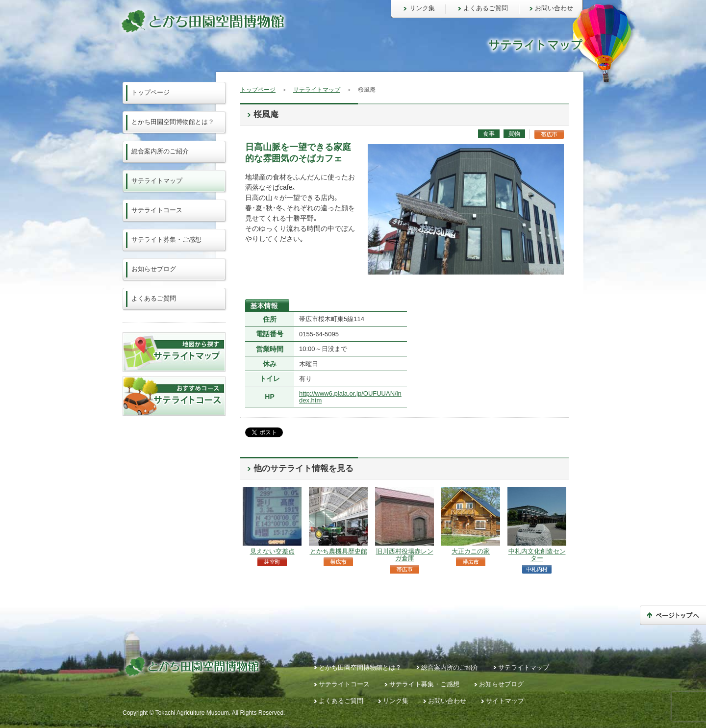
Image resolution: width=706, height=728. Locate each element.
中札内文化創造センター (537, 555)
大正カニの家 (471, 551)
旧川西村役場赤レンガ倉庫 (405, 555)
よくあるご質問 (486, 8)
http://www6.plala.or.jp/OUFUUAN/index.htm (350, 397)
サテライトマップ (317, 90)
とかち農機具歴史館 (339, 551)
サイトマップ (505, 701)
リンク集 (422, 8)
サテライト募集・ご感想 (166, 239)
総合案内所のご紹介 (160, 151)
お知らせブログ (154, 269)
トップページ (258, 90)
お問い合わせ (554, 8)
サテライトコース (157, 210)
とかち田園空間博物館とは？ (173, 122)
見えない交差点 (272, 551)
